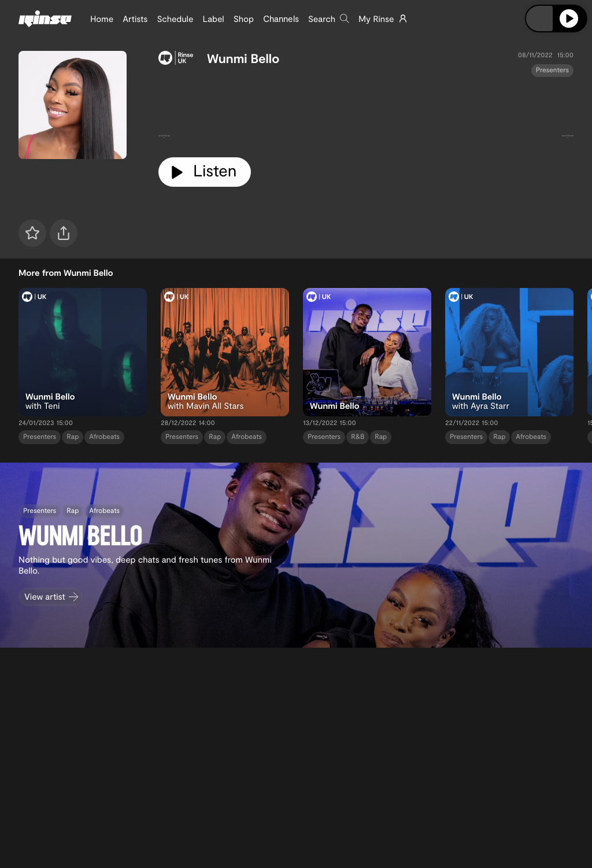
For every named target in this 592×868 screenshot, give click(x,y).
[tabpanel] (366, 112)
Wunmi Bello (243, 58)
